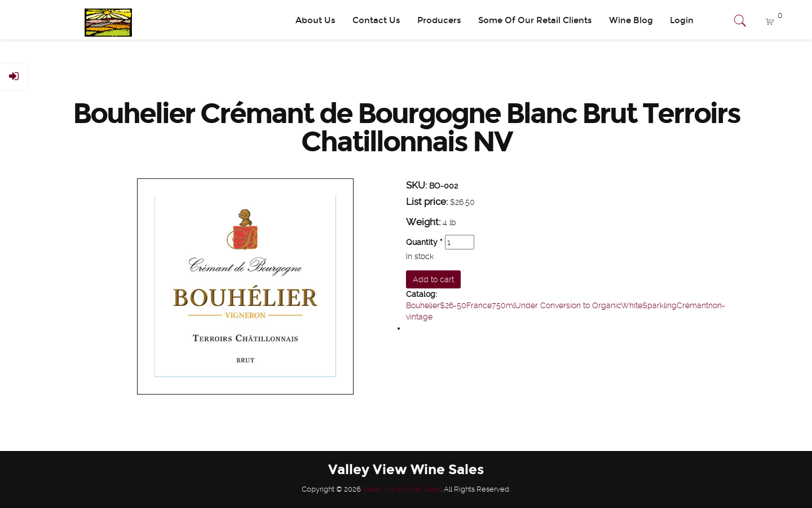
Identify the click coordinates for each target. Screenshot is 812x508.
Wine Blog (631, 20)
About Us (315, 20)
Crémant (692, 305)
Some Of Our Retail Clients (535, 20)
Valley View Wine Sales (402, 489)
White (632, 305)
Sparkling (659, 305)
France (479, 305)
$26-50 (453, 305)
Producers (439, 20)
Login (682, 20)
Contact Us (376, 20)
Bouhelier (423, 305)
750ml (503, 305)
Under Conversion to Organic (568, 305)
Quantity (424, 242)
